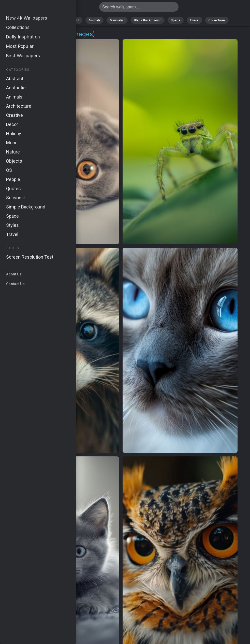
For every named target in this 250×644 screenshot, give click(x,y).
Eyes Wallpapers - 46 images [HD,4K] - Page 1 (31, 8)
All (36, 20)
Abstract (73, 20)
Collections (217, 20)
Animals (94, 20)
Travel (194, 20)
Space (176, 20)
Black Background (148, 20)
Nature (52, 20)
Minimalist (117, 20)
